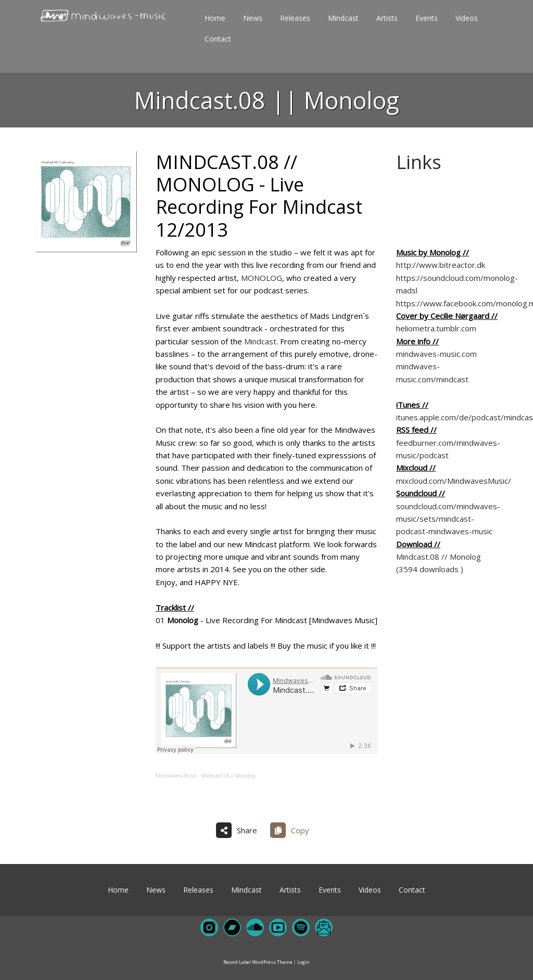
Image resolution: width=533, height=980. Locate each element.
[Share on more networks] (240, 830)
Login (303, 962)
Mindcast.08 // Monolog (228, 776)
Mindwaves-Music (176, 776)
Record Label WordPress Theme (258, 962)
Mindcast (260, 341)
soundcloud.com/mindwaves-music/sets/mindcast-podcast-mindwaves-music (448, 519)
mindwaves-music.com (436, 354)
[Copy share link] (294, 830)
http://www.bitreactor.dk (441, 265)
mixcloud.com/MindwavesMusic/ (454, 481)
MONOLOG (262, 278)
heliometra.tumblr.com (436, 328)
